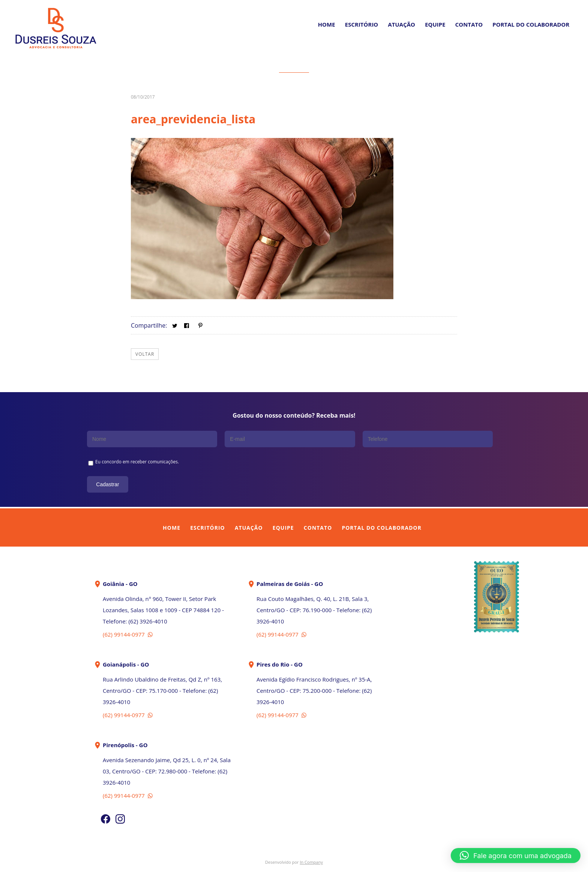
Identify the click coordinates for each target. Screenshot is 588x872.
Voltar (145, 354)
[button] (516, 856)
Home (327, 24)
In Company (311, 862)
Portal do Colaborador (381, 527)
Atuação (401, 24)
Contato (469, 24)
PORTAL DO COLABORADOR (531, 24)
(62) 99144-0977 (128, 634)
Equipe (435, 24)
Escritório (362, 24)
